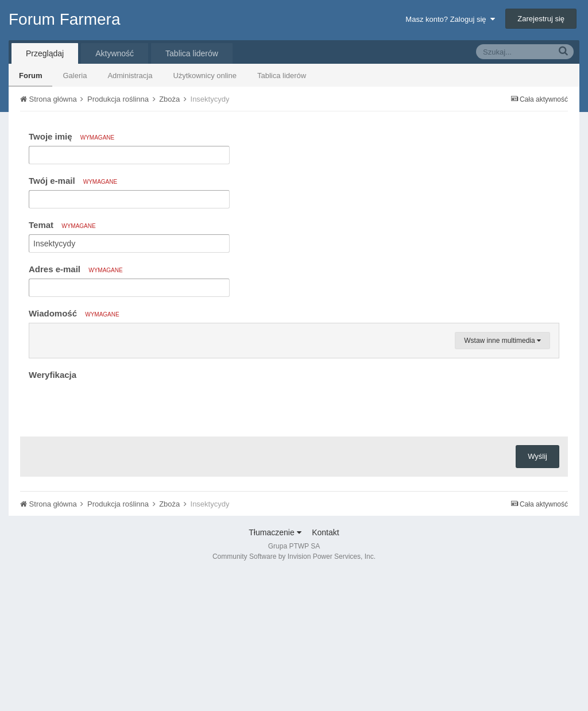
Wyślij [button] (537, 594)
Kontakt (325, 670)
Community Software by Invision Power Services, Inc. (294, 694)
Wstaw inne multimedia (502, 478)
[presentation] (116, 543)
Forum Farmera (64, 19)
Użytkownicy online (205, 76)
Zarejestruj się (541, 19)
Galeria (75, 76)
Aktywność (115, 53)
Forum (30, 76)
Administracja (130, 76)
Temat (62, 225)
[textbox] (294, 404)
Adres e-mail (76, 269)
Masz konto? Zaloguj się (450, 19)
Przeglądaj (45, 53)
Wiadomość (74, 313)
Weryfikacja (53, 513)
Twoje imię (71, 136)
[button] (40, 335)
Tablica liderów (282, 76)
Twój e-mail (73, 181)
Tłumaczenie (275, 670)
